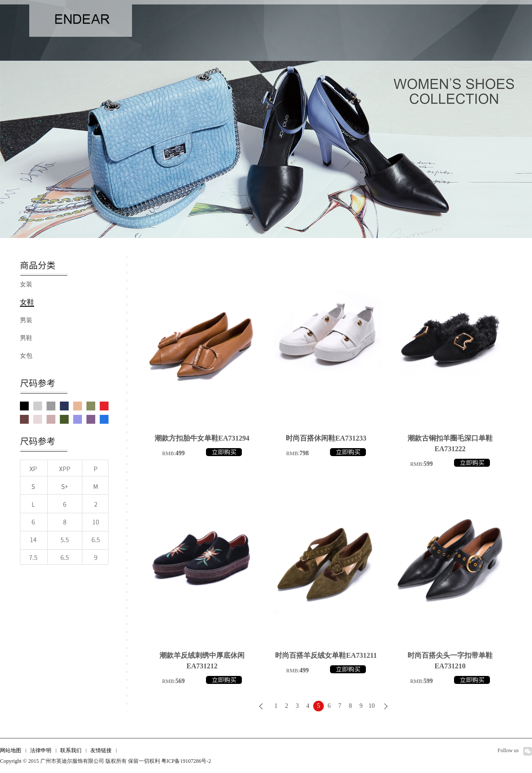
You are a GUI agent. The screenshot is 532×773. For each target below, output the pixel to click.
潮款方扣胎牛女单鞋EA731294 (202, 438)
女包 (26, 356)
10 (372, 706)
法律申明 (41, 750)
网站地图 (11, 750)
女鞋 (27, 302)
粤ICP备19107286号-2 (186, 761)
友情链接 (101, 750)
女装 (26, 284)
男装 (26, 320)
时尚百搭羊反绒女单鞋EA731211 (326, 655)
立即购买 (224, 452)
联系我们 (71, 750)
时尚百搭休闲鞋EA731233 (326, 438)
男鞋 (26, 338)
